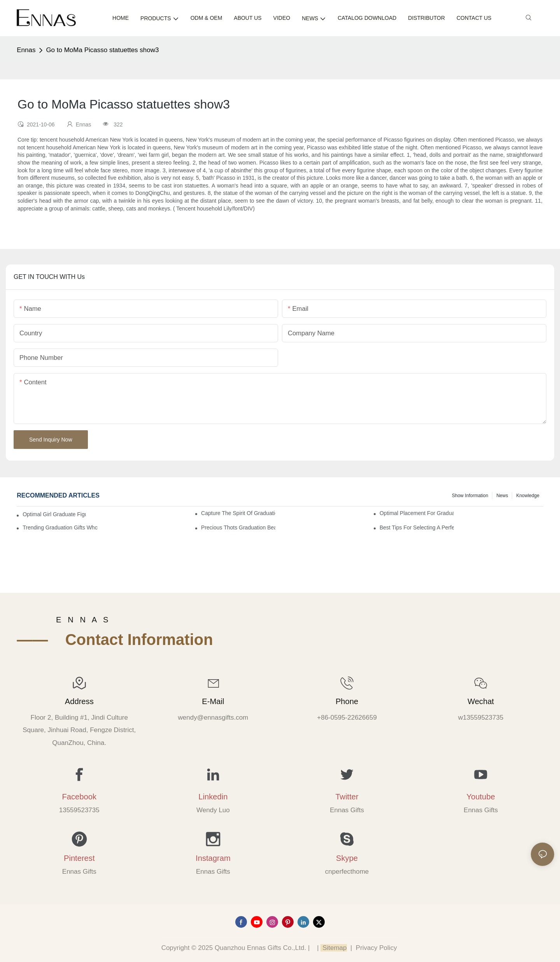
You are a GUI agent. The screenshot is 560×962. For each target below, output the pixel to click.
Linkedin (213, 797)
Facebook (79, 797)
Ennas (26, 50)
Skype (347, 858)
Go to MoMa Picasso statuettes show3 (102, 50)
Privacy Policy (376, 948)
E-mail (213, 701)
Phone (347, 701)
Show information (470, 496)
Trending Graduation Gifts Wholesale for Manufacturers (60, 527)
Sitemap (333, 948)
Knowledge (528, 496)
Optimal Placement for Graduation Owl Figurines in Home (417, 513)
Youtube (481, 797)
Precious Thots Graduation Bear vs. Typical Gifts (238, 527)
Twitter (347, 797)
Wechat (481, 701)
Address (79, 701)
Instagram (213, 858)
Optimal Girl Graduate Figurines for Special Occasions (54, 514)
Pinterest (79, 858)
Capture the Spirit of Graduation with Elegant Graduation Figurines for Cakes (238, 513)
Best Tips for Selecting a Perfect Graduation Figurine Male (417, 527)
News (502, 496)
